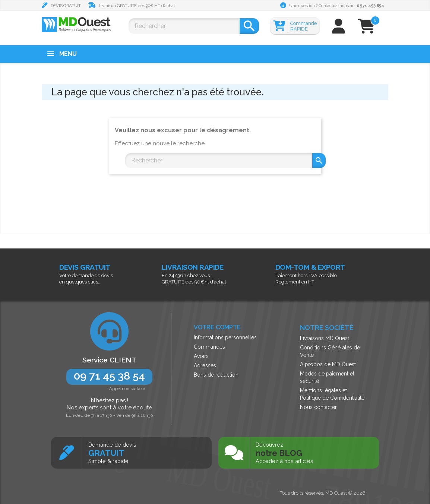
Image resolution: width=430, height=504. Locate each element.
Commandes (209, 347)
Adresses (205, 365)
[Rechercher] (184, 26)
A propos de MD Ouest (328, 364)
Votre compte (217, 327)
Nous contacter (318, 407)
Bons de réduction (216, 375)
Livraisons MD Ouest (325, 338)
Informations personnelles (225, 337)
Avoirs (201, 356)
